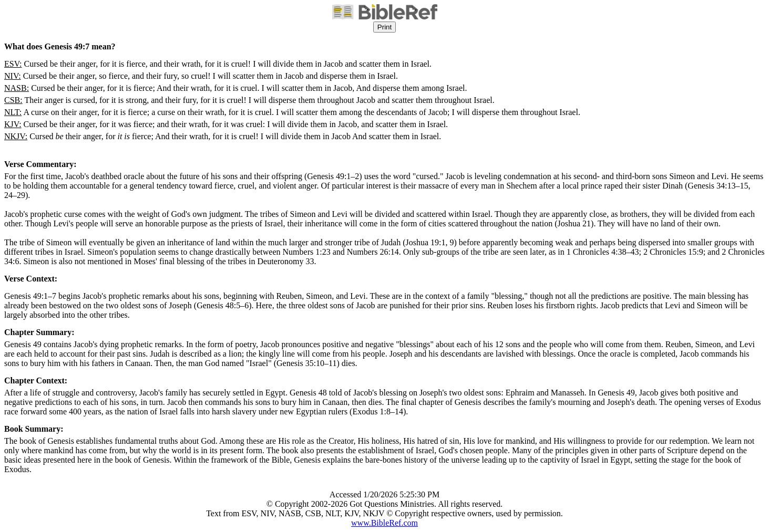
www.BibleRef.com (385, 523)
